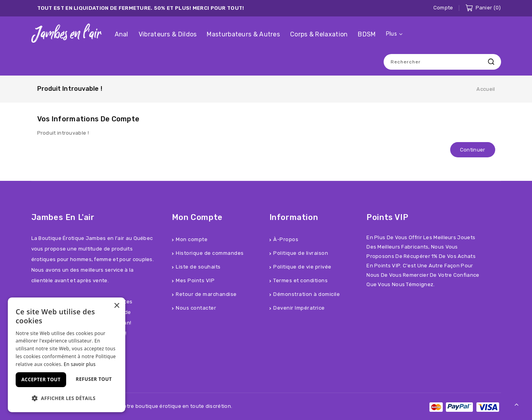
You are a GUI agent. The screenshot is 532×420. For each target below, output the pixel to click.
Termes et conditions (300, 280)
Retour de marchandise (206, 294)
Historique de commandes (210, 253)
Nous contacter (196, 308)
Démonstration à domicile (307, 294)
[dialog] (67, 355)
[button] (67, 398)
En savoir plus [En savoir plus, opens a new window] (80, 364)
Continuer (473, 150)
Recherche (491, 62)
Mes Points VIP (195, 280)
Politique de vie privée (302, 267)
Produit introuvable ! (70, 89)
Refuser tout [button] (94, 379)
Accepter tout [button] (41, 379)
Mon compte (192, 239)
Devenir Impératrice (299, 308)
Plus (391, 34)
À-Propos (286, 239)
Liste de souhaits (198, 267)
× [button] (116, 306)
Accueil (486, 89)
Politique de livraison (301, 253)
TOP (517, 405)
